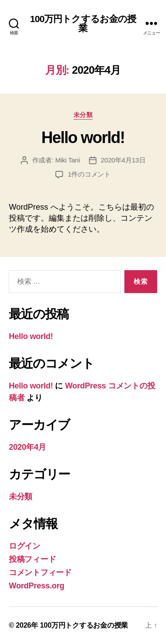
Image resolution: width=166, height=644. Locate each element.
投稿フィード (32, 559)
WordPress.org (37, 586)
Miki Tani (68, 160)
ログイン (25, 546)
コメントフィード (40, 572)
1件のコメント (89, 174)
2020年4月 (27, 447)
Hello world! (83, 137)
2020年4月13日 (123, 160)
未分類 (83, 115)
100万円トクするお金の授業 (83, 23)
